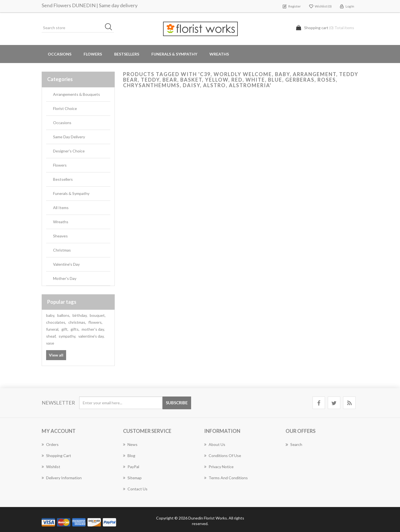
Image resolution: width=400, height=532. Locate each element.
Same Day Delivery (69, 137)
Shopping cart (56, 456)
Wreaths (219, 54)
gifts (75, 329)
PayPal (131, 467)
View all (56, 355)
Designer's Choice (69, 151)
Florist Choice (65, 108)
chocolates (56, 322)
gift (65, 329)
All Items (61, 208)
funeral (53, 329)
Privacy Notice (219, 467)
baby (51, 315)
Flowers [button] (93, 54)
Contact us (135, 489)
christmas (77, 322)
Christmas (62, 250)
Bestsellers (127, 54)
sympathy (67, 336)
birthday (80, 315)
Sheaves (60, 236)
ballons (64, 315)
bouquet (98, 315)
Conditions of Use (223, 456)
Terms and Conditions (226, 478)
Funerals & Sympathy (174, 54)
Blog (129, 456)
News (130, 444)
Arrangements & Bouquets (77, 94)
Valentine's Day (66, 264)
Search (294, 445)
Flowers (60, 165)
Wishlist (51, 467)
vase (50, 343)
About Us (215, 444)
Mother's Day (65, 278)
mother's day (93, 329)
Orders (50, 444)
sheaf (51, 336)
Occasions (62, 123)
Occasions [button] (60, 54)
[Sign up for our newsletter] (121, 403)
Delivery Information (62, 478)
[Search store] (78, 28)
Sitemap (132, 478)
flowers (95, 322)
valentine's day (91, 336)
